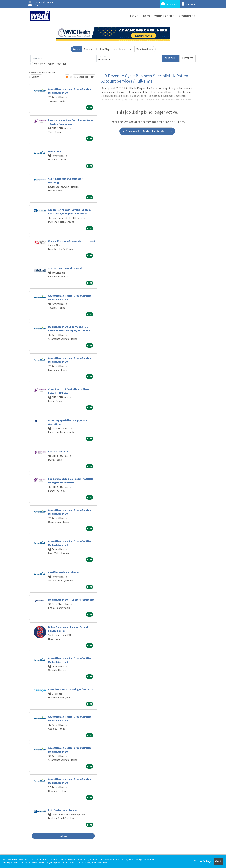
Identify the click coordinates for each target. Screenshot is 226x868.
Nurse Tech (55, 151)
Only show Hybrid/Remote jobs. (51, 64)
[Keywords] (63, 58)
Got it (218, 861)
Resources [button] (187, 16)
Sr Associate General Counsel (65, 268)
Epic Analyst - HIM (58, 451)
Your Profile (164, 16)
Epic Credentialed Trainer (63, 810)
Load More (63, 836)
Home (134, 16)
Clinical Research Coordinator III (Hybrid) (72, 241)
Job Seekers (170, 4)
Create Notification (84, 77)
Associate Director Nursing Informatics (71, 689)
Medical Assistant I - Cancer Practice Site (71, 600)
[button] (188, 58)
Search (76, 49)
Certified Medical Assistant (64, 572)
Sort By (35, 77)
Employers (189, 4)
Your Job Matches (123, 49)
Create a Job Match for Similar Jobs (147, 131)
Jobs (146, 16)
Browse (88, 49)
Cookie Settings (203, 861)
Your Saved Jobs (145, 49)
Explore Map (103, 49)
